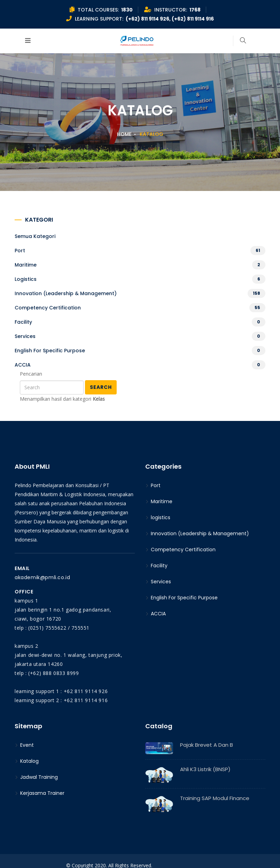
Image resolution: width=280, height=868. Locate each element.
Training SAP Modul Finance (215, 798)
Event (24, 745)
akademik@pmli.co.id (42, 577)
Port (20, 251)
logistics (26, 279)
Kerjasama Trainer (40, 793)
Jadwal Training (36, 777)
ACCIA (23, 365)
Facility (23, 322)
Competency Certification (48, 308)
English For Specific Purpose (50, 351)
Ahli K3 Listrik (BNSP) (205, 769)
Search (101, 387)
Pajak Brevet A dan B (207, 745)
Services (25, 336)
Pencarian (31, 374)
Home (124, 134)
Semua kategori (35, 236)
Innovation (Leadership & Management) (66, 293)
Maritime (26, 265)
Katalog (27, 761)
